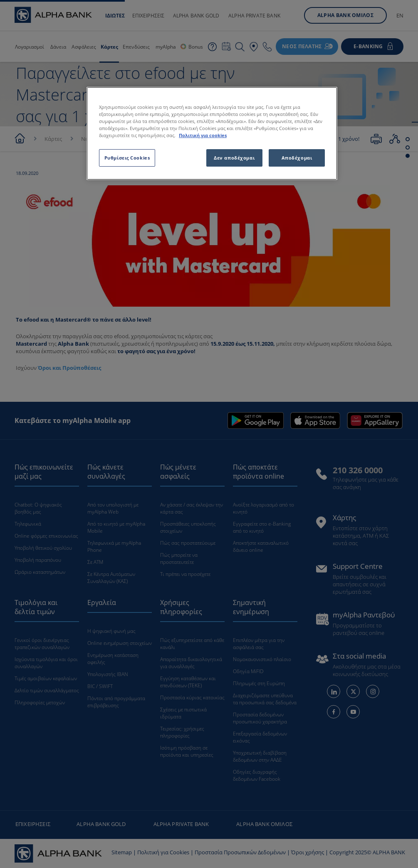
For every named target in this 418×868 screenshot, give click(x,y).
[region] (212, 133)
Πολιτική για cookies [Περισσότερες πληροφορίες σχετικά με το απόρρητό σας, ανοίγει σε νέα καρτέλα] (203, 135)
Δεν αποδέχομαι (234, 158)
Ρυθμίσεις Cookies (127, 158)
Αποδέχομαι (297, 158)
